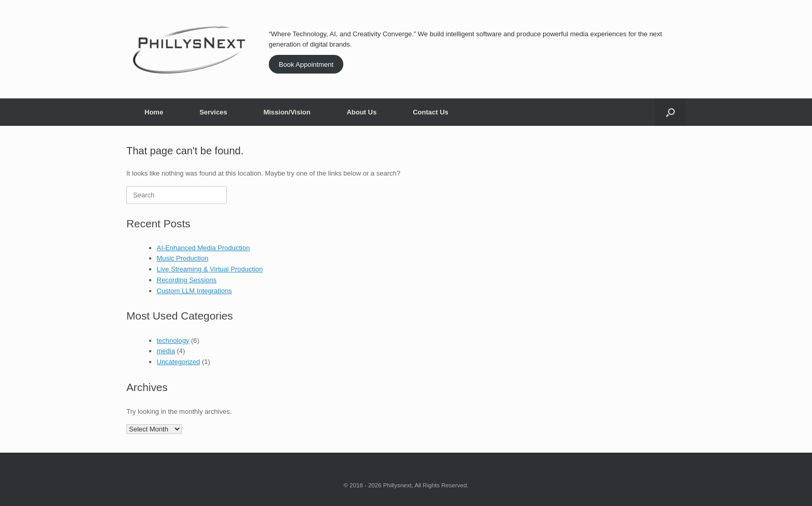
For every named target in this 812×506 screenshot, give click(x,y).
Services (213, 112)
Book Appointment (306, 64)
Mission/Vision (287, 112)
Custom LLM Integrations (194, 291)
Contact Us (431, 112)
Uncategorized (179, 362)
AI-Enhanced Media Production (204, 248)
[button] (670, 112)
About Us (361, 112)
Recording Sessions (187, 280)
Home (154, 112)
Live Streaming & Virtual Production (210, 269)
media (166, 351)
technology (173, 341)
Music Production (183, 258)
